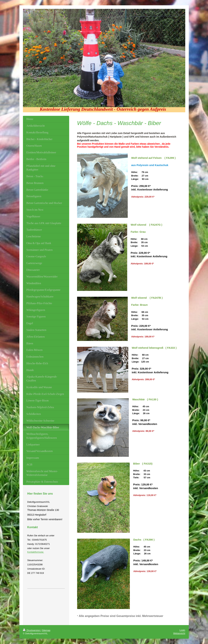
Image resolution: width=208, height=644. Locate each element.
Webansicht (179, 633)
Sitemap (46, 630)
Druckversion (32, 630)
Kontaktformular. (36, 552)
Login (182, 630)
